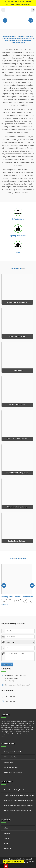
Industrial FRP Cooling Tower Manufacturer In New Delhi (19, 800)
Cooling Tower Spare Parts (13, 752)
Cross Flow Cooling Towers (13, 772)
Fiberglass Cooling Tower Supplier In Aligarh (18, 805)
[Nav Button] (5, 20)
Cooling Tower (9, 762)
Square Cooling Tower (11, 767)
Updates (7, 833)
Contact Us (8, 849)
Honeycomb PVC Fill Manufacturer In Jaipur (18, 810)
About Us (7, 828)
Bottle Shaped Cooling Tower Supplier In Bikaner (19, 790)
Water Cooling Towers (11, 757)
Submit (6, 664)
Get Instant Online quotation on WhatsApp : (18, 3)
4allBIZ (26, 862)
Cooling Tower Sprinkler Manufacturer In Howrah (19, 795)
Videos (7, 838)
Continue (6, 604)
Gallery (7, 843)
